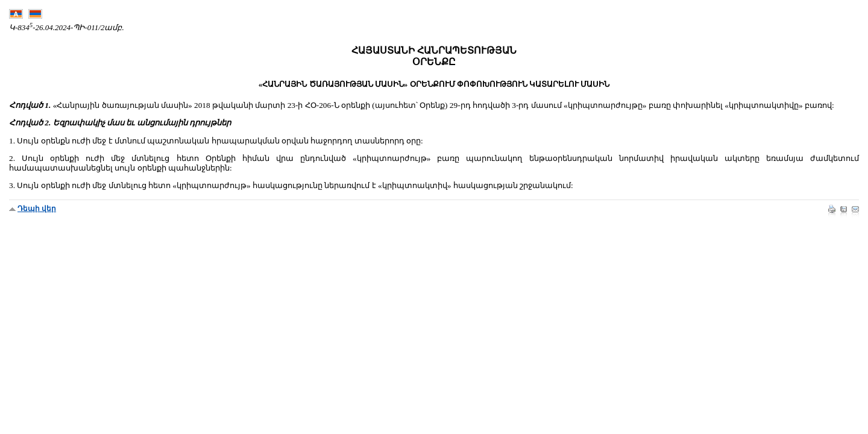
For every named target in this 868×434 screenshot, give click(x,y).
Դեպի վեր (37, 209)
